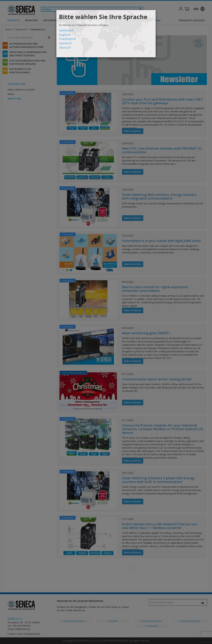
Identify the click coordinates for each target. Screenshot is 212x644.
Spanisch (65, 43)
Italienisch (66, 30)
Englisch (65, 35)
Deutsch (65, 47)
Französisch (67, 39)
